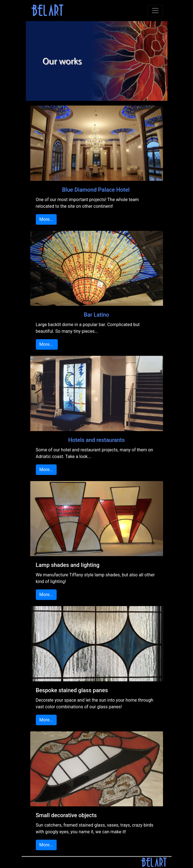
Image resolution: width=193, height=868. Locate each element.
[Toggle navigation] (155, 11)
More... (46, 219)
